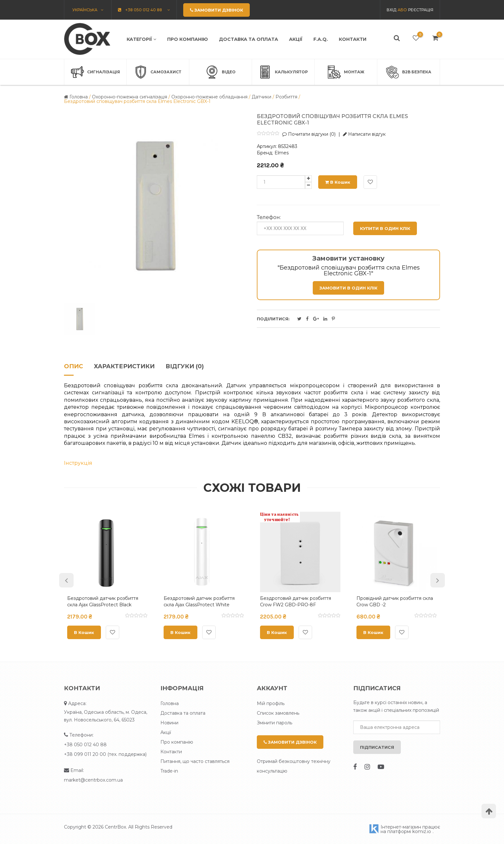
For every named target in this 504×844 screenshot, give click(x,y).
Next (438, 580)
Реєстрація (421, 10)
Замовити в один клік (348, 288)
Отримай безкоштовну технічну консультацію (294, 766)
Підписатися (377, 747)
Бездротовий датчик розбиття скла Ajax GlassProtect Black (103, 601)
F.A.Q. (321, 39)
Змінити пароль (274, 723)
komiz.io (422, 831)
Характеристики (124, 367)
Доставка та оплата (248, 39)
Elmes (282, 153)
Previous (66, 580)
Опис (73, 367)
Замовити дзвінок (290, 742)
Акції (296, 39)
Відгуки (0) (185, 367)
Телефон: (269, 217)
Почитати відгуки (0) (309, 134)
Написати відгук (364, 134)
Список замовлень (278, 713)
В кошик (338, 182)
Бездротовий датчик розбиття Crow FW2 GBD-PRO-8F (296, 601)
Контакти (353, 39)
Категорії (141, 39)
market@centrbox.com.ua (93, 780)
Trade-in (169, 771)
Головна (170, 703)
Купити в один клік (385, 228)
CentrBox (115, 827)
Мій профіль (271, 703)
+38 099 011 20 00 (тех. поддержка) (105, 754)
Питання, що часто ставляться (195, 761)
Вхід (392, 10)
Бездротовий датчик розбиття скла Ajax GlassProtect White (199, 601)
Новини (169, 723)
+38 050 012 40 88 (85, 745)
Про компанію (188, 39)
